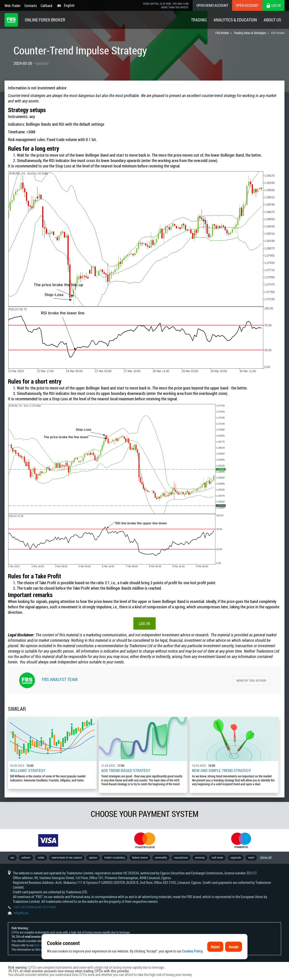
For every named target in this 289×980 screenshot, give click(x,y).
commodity (161, 857)
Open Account (247, 5)
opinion (93, 857)
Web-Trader (13, 6)
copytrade (236, 857)
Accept (234, 947)
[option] (48, 840)
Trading (199, 20)
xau (12, 857)
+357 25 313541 (46, 907)
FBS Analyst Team (60, 679)
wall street (217, 857)
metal (251, 857)
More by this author (251, 680)
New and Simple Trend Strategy (221, 770)
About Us (272, 20)
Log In (144, 623)
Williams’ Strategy (28, 770)
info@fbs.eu (21, 913)
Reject (215, 947)
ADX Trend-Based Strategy (126, 770)
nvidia (41, 857)
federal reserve (140, 857)
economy (200, 857)
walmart (26, 857)
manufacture (181, 857)
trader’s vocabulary (115, 857)
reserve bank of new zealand (67, 857)
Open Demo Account (212, 5)
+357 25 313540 (24, 907)
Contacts (31, 6)
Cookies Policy (192, 951)
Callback (47, 6)
